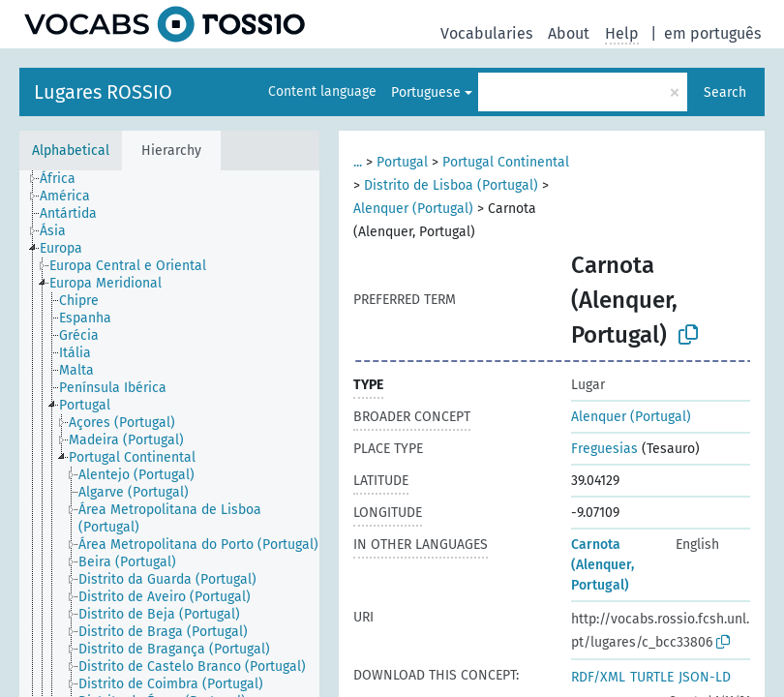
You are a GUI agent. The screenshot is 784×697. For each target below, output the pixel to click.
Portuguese (426, 92)
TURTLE (652, 677)
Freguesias (604, 449)
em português (712, 33)
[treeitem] (66, 179)
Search (725, 92)
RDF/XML (598, 677)
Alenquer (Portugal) (413, 209)
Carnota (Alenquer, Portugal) (603, 565)
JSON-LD (705, 677)
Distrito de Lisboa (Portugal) (451, 185)
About (569, 33)
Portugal (402, 162)
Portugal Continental (506, 162)
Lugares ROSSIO (103, 92)
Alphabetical (71, 151)
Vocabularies (486, 33)
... (358, 162)
